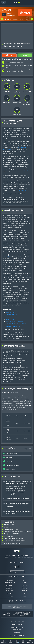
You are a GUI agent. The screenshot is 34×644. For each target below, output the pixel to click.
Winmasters (10, 585)
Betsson (25, 591)
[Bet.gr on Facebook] (19, 567)
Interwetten (10, 591)
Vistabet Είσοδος (12, 315)
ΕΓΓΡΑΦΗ (25, 55)
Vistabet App (10, 319)
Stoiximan (10, 580)
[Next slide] (32, 19)
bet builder (7, 257)
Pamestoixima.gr (10, 583)
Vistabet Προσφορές (13, 312)
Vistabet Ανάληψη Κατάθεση (15, 321)
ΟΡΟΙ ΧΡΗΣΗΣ (17, 630)
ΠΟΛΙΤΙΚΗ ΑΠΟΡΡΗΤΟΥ (17, 627)
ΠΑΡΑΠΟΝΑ (17, 632)
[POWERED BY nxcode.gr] (17, 635)
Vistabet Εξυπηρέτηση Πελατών (16, 324)
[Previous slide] (2, 19)
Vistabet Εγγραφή (12, 317)
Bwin (25, 593)
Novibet (25, 580)
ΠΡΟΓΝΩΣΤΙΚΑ (23, 555)
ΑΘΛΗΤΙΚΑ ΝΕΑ (28, 557)
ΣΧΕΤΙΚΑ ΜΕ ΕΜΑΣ (17, 625)
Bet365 (24, 585)
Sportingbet (10, 596)
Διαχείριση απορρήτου (17, 572)
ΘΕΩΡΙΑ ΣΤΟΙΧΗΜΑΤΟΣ (12, 557)
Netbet (9, 593)
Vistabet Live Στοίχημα (13, 326)
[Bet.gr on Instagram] (15, 567)
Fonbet (24, 588)
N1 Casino (9, 588)
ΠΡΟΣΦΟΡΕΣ (11, 555)
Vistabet (25, 596)
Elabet (24, 583)
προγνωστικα (22, 191)
